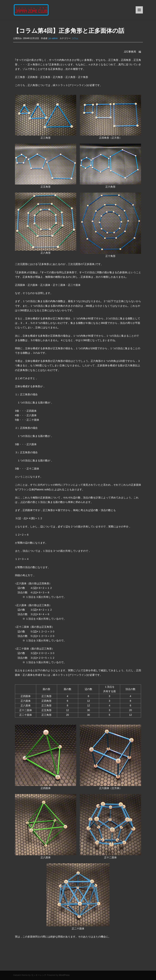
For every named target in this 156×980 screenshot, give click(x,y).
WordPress (64, 975)
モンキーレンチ (39, 975)
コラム (75, 38)
